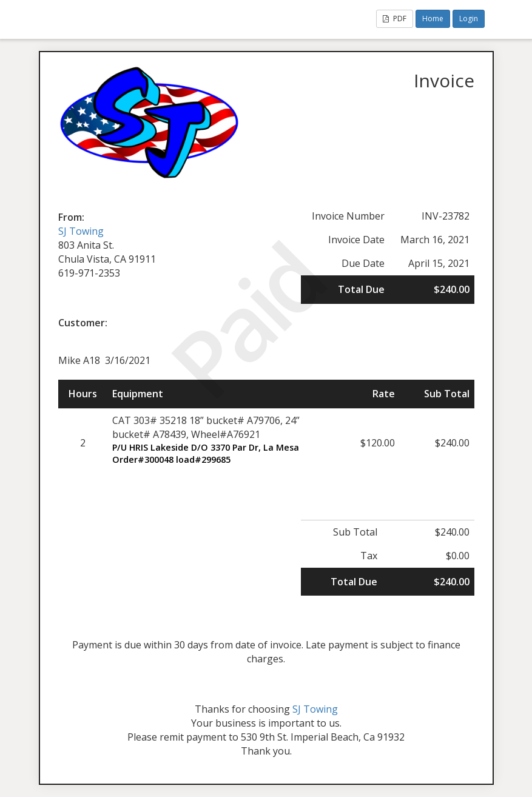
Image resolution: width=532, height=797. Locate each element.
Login (469, 18)
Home (433, 18)
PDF (395, 18)
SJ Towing (81, 231)
